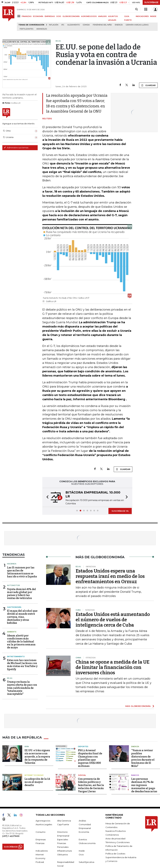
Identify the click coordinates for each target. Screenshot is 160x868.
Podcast (40, 862)
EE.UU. (10, 678)
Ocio (81, 855)
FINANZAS (27, 16)
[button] (47, 497)
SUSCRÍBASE (151, 2)
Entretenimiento (16, 657)
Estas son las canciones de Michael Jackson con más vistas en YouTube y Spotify (22, 665)
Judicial (82, 775)
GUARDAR (148, 85)
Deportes (83, 747)
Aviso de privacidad (115, 839)
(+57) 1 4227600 (11, 836)
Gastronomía (14, 607)
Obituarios (62, 855)
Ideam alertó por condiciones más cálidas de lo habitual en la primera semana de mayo (21, 642)
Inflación (54, 25)
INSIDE (153, 16)
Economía (84, 832)
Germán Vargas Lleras (137, 25)
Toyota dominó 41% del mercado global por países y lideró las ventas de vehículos (21, 594)
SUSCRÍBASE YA (120, 511)
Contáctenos (112, 835)
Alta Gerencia (64, 821)
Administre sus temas (16, 148)
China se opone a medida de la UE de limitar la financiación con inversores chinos (113, 667)
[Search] (136, 9)
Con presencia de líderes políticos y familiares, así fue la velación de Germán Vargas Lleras (91, 785)
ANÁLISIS (102, 16)
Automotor (13, 585)
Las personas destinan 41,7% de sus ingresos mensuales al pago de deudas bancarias (144, 785)
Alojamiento (74, 25)
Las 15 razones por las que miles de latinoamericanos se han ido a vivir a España (22, 572)
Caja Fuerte (63, 824)
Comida (86, 25)
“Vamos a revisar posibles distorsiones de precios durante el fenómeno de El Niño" (143, 758)
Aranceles (42, 29)
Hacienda (12, 564)
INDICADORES (142, 16)
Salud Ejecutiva (86, 862)
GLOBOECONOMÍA (71, 16)
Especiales (63, 839)
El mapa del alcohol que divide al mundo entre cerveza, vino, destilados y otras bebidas (22, 617)
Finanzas (40, 843)
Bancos (135, 775)
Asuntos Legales (44, 824)
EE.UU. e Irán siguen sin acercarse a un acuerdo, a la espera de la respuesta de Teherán (37, 757)
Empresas (41, 839)
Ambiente (12, 632)
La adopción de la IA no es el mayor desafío (37, 782)
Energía (119, 25)
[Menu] (19, 16)
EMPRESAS (50, 16)
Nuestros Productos (116, 831)
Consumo (41, 832)
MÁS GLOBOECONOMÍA (138, 706)
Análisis (82, 821)
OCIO (59, 16)
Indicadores (42, 851)
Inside (82, 851)
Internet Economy (34, 775)
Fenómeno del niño (102, 25)
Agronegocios (43, 821)
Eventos (83, 839)
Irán (27, 747)
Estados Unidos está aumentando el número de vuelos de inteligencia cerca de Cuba (113, 620)
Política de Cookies (115, 854)
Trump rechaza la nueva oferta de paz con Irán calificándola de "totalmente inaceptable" (22, 688)
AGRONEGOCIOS (89, 16)
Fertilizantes (26, 29)
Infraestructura (64, 851)
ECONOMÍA (38, 16)
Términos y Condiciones (117, 842)
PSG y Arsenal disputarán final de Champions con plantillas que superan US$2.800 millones (90, 758)
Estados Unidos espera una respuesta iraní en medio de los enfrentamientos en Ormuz (110, 576)
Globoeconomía (87, 843)
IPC (63, 25)
